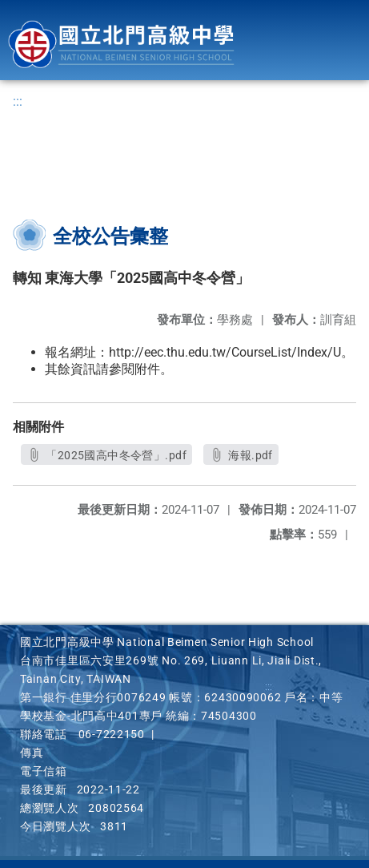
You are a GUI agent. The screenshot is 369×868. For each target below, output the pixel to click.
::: (18, 101)
